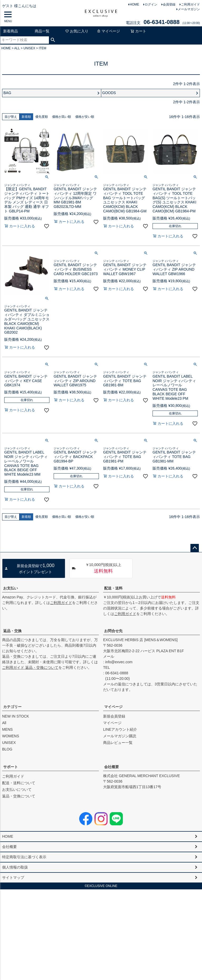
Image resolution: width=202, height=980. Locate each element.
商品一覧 (42, 31)
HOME (134, 4)
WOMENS (11, 736)
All (4, 723)
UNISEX (29, 48)
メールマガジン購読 (120, 736)
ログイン (151, 4)
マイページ (108, 31)
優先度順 (42, 117)
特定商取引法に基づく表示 (24, 857)
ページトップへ (195, 548)
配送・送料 (113, 588)
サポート (11, 767)
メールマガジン (189, 9)
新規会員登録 (114, 716)
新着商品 (11, 31)
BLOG (7, 749)
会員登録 (169, 4)
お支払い (11, 588)
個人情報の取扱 (15, 867)
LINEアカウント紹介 (120, 729)
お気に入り (77, 31)
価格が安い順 (85, 117)
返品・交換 (12, 631)
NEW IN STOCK (16, 716)
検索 (53, 40)
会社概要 (112, 767)
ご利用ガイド (190, 4)
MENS (7, 729)
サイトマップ (13, 877)
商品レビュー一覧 (118, 743)
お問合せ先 (113, 631)
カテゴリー (12, 707)
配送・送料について (19, 783)
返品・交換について (19, 796)
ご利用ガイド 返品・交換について (30, 667)
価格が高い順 (62, 117)
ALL (17, 48)
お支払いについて (17, 789)
